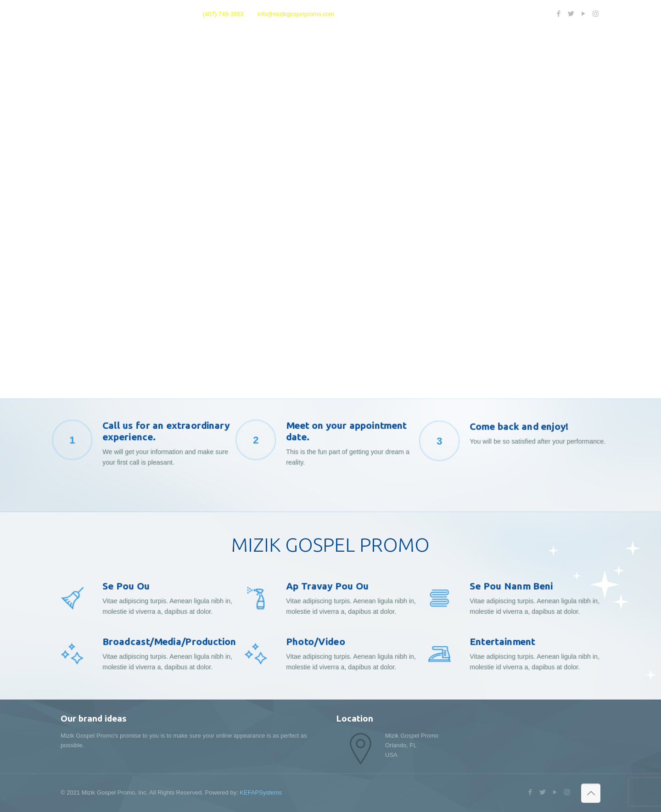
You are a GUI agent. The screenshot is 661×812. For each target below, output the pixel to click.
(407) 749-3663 (223, 14)
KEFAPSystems (261, 792)
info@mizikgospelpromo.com (296, 14)
